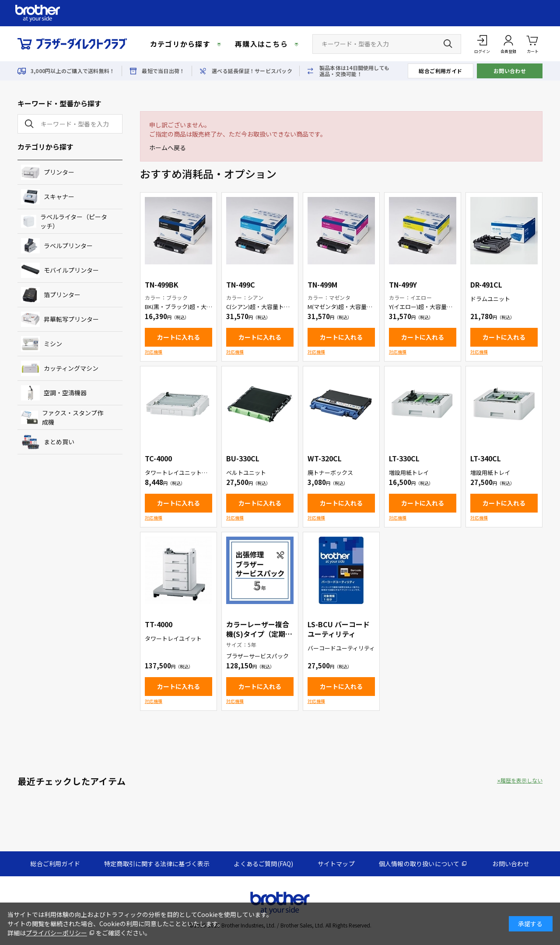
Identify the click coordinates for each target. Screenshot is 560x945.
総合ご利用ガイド (441, 71)
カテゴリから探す (180, 44)
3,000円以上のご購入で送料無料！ (73, 71)
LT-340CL (486, 458)
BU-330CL (243, 458)
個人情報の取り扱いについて (419, 864)
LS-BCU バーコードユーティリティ (339, 629)
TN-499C (241, 285)
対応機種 (154, 352)
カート (533, 44)
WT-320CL (325, 458)
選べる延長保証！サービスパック (252, 71)
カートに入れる (178, 337)
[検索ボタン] (448, 44)
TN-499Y (403, 285)
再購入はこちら (261, 44)
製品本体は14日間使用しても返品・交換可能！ (354, 71)
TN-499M (322, 285)
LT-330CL (404, 458)
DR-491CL (486, 285)
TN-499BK (162, 285)
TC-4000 (158, 458)
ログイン (482, 51)
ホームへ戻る (168, 148)
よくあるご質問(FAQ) (263, 864)
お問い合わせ (510, 71)
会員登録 (508, 51)
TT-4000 (159, 624)
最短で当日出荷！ (163, 71)
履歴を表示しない (521, 780)
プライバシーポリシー (56, 933)
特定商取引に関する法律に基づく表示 (157, 864)
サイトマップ (336, 864)
